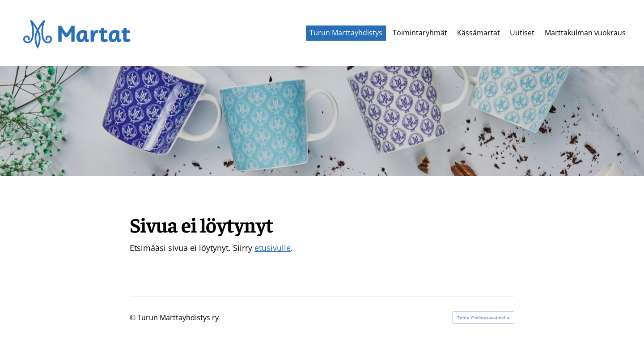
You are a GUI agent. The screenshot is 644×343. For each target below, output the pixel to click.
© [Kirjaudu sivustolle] (133, 318)
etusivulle (273, 248)
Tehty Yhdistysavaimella (483, 318)
